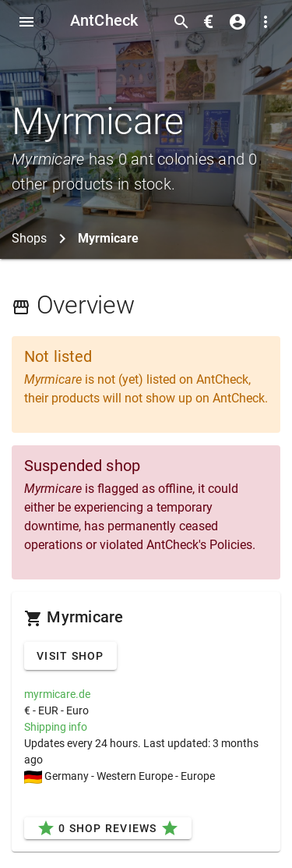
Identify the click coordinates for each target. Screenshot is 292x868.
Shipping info (56, 727)
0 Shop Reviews (108, 828)
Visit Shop (70, 656)
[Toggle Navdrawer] (26, 22)
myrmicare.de (57, 694)
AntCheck (104, 20)
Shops (29, 238)
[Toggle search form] (181, 22)
